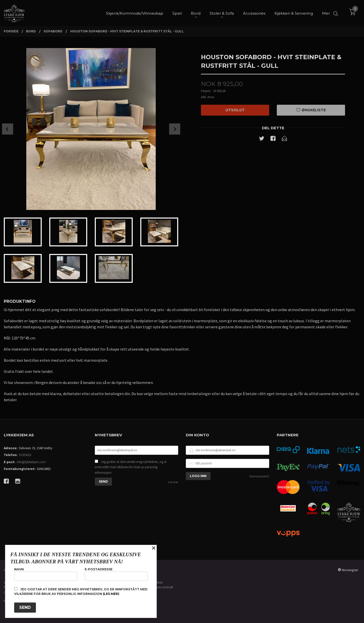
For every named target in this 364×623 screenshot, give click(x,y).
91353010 (25, 455)
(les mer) (111, 594)
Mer (326, 13)
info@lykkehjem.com (31, 462)
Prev (8, 129)
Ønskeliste (311, 110)
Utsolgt (235, 110)
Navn (46, 574)
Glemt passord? (259, 476)
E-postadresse (116, 574)
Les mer (173, 482)
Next (175, 129)
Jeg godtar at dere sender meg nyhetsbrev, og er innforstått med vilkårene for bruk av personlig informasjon (131, 467)
